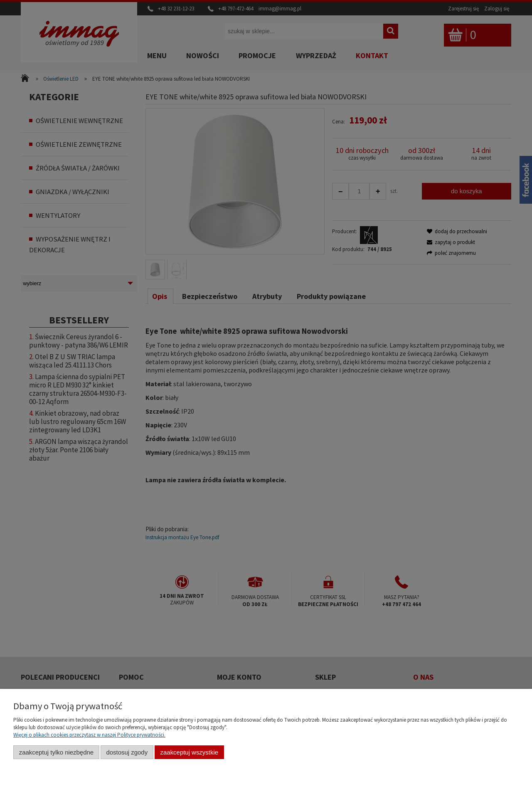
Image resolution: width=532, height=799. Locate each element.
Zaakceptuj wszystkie (189, 752)
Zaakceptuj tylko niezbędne (56, 752)
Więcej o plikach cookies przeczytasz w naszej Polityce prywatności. (89, 735)
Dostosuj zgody (127, 752)
